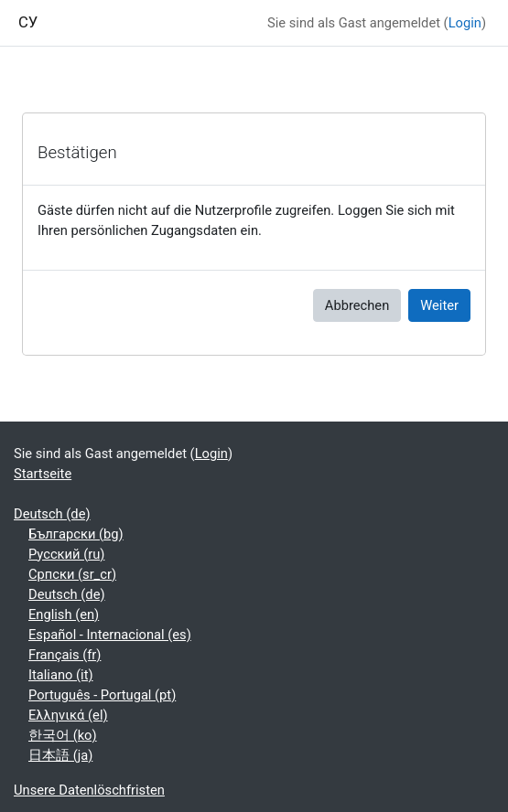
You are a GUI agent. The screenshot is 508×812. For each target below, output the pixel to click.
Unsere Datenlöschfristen (89, 790)
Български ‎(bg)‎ (76, 534)
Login (465, 23)
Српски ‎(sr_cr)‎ (72, 574)
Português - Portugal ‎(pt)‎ (102, 695)
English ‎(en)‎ (64, 614)
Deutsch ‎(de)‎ (52, 514)
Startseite (43, 474)
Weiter (439, 305)
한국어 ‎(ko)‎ (63, 735)
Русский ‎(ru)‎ (66, 554)
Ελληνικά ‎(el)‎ (68, 715)
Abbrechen (357, 305)
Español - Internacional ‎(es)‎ (110, 635)
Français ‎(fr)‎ (65, 655)
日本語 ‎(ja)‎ (60, 755)
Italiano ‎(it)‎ (61, 675)
